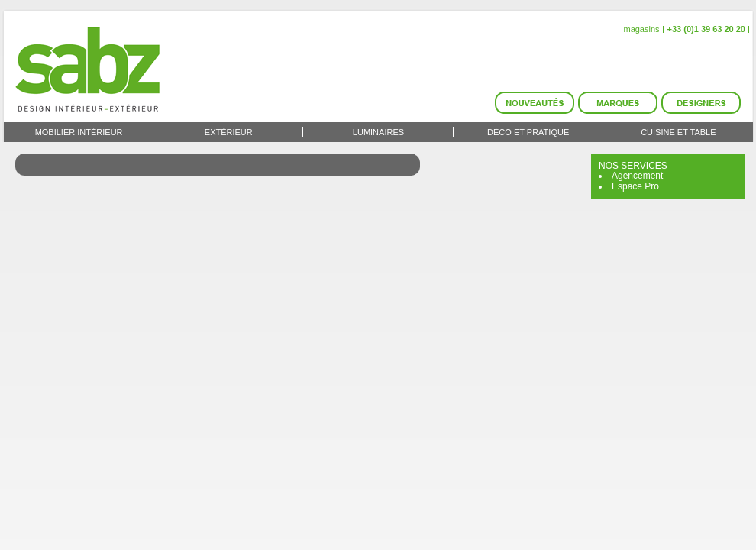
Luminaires (378, 132)
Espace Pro (635, 186)
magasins (641, 29)
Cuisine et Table (678, 132)
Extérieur (229, 132)
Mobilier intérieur (79, 132)
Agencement (637, 176)
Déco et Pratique (528, 132)
